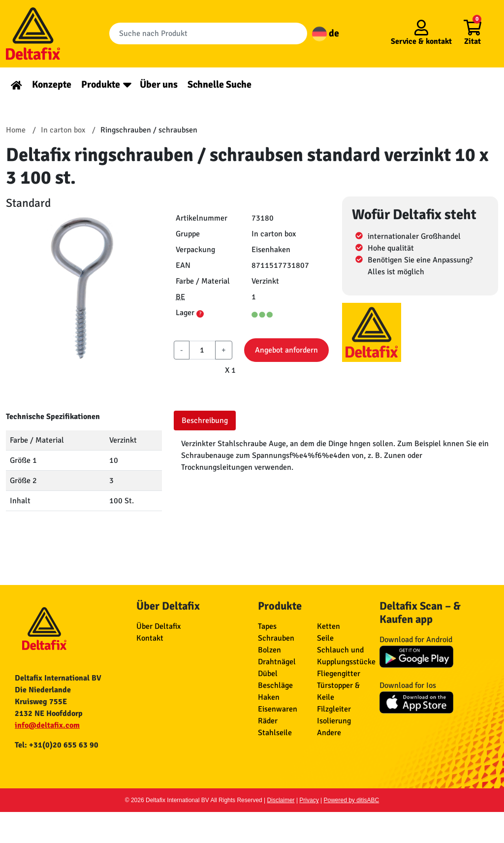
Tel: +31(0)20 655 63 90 (57, 745)
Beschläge (275, 685)
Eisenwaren (278, 709)
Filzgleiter (334, 709)
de (326, 33)
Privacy (309, 800)
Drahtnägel (277, 662)
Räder (268, 721)
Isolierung (334, 721)
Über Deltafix (158, 626)
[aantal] (202, 350)
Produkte (101, 84)
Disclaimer (281, 800)
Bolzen (269, 650)
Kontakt (150, 638)
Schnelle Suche (220, 84)
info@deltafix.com (47, 725)
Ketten (329, 626)
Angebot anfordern (286, 350)
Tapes (267, 626)
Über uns (159, 84)
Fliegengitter (339, 674)
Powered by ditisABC (352, 800)
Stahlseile (275, 733)
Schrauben (276, 638)
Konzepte (52, 84)
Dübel (268, 674)
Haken (269, 697)
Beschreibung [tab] (205, 421)
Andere (329, 733)
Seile (325, 638)
